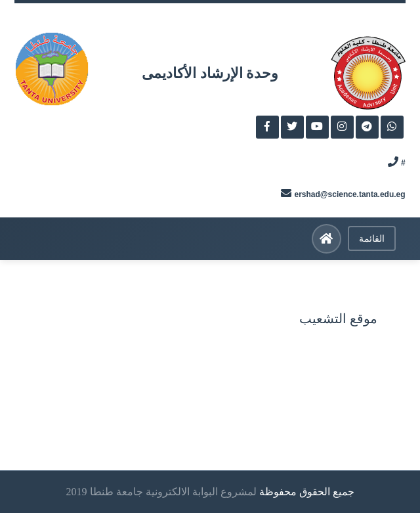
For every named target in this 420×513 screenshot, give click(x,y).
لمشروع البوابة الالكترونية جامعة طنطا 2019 (161, 492)
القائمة (372, 238)
